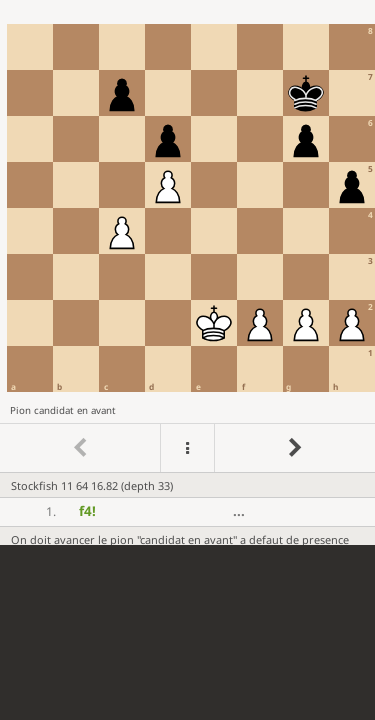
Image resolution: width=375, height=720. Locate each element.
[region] (187, 272)
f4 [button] (87, 511)
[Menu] (187, 448)
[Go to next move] (294, 448)
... (239, 511)
